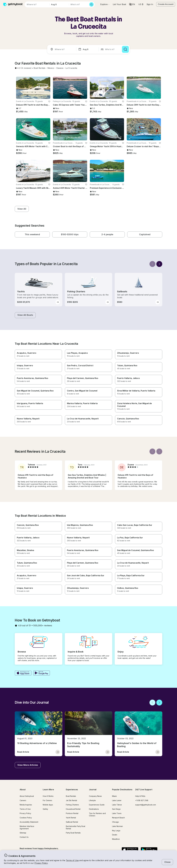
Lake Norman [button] (117, 826)
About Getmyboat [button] (27, 796)
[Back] (152, 264)
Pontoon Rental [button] (72, 813)
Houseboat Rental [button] (73, 809)
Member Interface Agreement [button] (27, 827)
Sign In (150, 4)
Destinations (94, 809)
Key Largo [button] (116, 831)
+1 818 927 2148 (142, 800)
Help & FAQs (140, 796)
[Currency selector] (141, 4)
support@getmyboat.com (146, 805)
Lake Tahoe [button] (117, 805)
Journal (93, 790)
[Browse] (105, 4)
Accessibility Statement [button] (29, 822)
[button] (119, 4)
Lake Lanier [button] (117, 800)
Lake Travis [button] (117, 813)
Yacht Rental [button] (71, 818)
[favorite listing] (49, 101)
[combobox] (62, 49)
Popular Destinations (122, 790)
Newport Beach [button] (118, 818)
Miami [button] (114, 796)
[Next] (159, 264)
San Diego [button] (116, 809)
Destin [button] (115, 835)
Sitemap (23, 833)
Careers (23, 800)
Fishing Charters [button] (72, 805)
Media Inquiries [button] (26, 805)
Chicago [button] (115, 822)
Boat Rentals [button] (71, 796)
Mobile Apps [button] (48, 805)
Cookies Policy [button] (26, 818)
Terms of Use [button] (72, 860)
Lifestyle (92, 800)
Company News (95, 796)
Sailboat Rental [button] (72, 822)
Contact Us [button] (24, 837)
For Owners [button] (47, 800)
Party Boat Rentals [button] (73, 833)
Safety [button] (45, 809)
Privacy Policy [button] (41, 863)
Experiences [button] (72, 790)
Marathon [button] (116, 839)
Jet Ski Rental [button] (71, 800)
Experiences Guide (97, 805)
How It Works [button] (48, 796)
